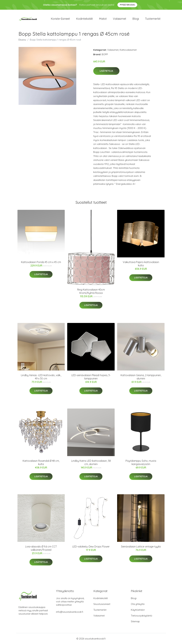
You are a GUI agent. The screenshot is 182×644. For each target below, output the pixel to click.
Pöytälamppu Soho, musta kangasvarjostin (141, 462)
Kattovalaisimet (128, 50)
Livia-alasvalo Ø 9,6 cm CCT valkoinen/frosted (41, 548)
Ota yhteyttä (138, 604)
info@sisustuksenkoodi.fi (70, 612)
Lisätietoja (106, 71)
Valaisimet (120, 19)
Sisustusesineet (102, 604)
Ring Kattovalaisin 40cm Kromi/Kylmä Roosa (91, 291)
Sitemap (135, 621)
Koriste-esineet (60, 19)
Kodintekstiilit (84, 19)
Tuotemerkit (153, 19)
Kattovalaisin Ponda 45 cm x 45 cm (41, 262)
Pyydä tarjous (127, 5)
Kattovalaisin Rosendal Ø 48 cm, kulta (41, 462)
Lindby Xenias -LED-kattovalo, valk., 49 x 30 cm (41, 377)
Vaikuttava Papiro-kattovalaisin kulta (141, 264)
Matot (103, 19)
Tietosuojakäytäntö (142, 616)
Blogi (136, 19)
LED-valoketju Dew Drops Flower (91, 547)
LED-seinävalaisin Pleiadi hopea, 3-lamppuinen (91, 377)
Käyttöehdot (138, 610)
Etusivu (22, 40)
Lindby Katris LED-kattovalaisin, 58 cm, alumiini (91, 462)
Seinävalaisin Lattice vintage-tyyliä (141, 547)
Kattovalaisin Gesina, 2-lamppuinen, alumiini (141, 377)
